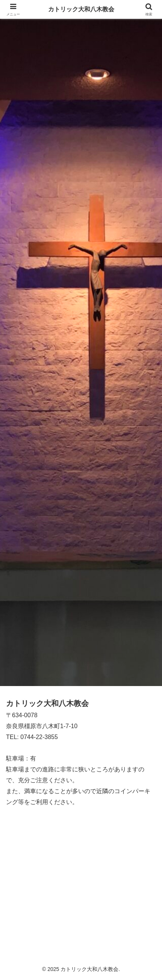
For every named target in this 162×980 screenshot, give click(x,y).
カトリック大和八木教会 (81, 9)
